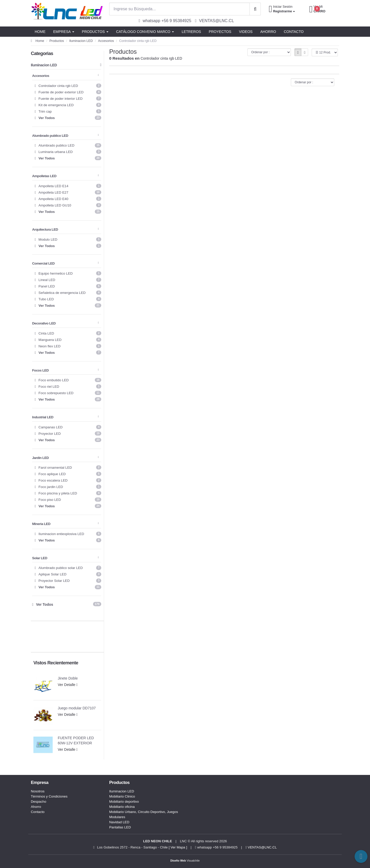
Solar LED (65, 558)
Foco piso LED (68, 500)
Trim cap (68, 111)
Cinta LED (68, 333)
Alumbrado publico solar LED (68, 568)
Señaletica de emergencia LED (68, 293)
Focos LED (65, 370)
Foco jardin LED (68, 487)
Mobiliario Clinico (122, 796)
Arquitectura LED (65, 229)
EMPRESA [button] (64, 32)
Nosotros (38, 791)
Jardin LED (65, 458)
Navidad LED (119, 822)
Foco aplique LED (68, 474)
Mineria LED (65, 524)
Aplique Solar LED (68, 574)
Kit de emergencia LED (68, 105)
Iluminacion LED (81, 41)
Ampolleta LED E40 (68, 199)
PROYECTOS (220, 32)
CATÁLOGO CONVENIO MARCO (145, 32)
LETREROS (191, 32)
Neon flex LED (68, 346)
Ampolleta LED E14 (68, 186)
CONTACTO (294, 32)
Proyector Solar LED (68, 581)
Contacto (38, 812)
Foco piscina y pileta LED (68, 493)
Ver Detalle (68, 685)
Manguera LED (68, 340)
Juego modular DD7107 (77, 708)
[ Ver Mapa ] (178, 847)
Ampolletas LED (65, 176)
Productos (57, 41)
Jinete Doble (68, 678)
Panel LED (68, 286)
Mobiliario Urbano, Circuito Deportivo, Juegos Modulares (144, 814)
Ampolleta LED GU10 (68, 205)
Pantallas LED (120, 827)
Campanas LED (68, 427)
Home (38, 41)
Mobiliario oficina (122, 807)
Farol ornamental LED (68, 467)
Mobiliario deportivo (124, 802)
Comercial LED (65, 263)
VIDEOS (246, 32)
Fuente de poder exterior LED (68, 92)
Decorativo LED (65, 323)
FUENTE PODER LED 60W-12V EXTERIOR (76, 740)
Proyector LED (68, 433)
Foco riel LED (68, 386)
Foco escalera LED (68, 480)
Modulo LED (68, 239)
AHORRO (268, 32)
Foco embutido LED (68, 380)
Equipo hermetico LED (68, 273)
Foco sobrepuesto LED (68, 393)
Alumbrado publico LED (65, 136)
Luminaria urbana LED (68, 152)
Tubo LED (68, 299)
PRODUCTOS (95, 32)
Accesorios (106, 41)
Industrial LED (65, 417)
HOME (40, 32)
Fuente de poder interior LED (68, 98)
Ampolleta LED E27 (68, 192)
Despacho (39, 802)
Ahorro (36, 807)
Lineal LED (68, 280)
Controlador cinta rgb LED (68, 86)
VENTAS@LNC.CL (261, 847)
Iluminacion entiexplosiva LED (68, 534)
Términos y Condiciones (49, 796)
